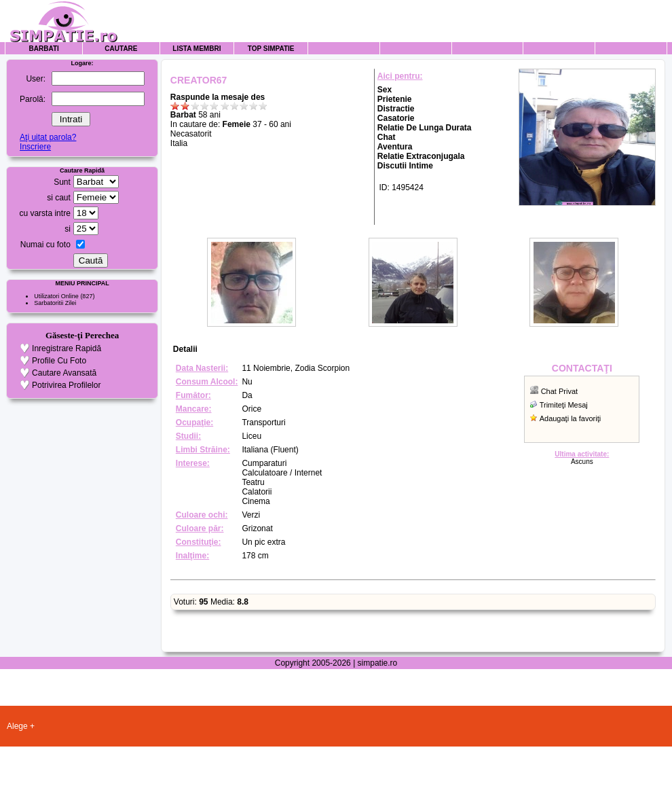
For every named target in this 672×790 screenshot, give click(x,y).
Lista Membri (197, 49)
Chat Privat (559, 391)
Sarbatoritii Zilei (55, 303)
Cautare (121, 49)
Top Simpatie (271, 49)
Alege (17, 726)
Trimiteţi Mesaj (564, 405)
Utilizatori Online (56, 296)
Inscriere (35, 147)
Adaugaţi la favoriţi (571, 418)
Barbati (44, 49)
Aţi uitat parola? (48, 137)
